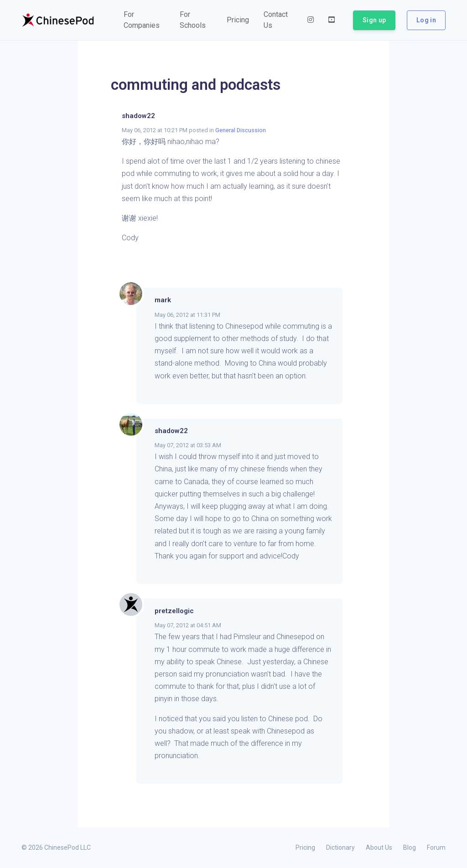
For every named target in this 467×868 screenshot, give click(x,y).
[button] (144, 20)
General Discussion (241, 130)
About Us (379, 847)
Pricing (305, 847)
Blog (410, 847)
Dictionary (340, 847)
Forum (436, 847)
